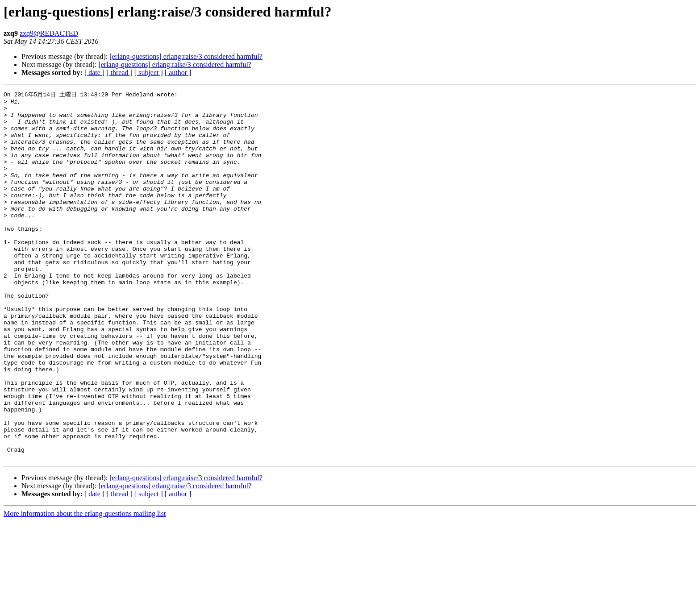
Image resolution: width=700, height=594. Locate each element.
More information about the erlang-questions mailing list (85, 586)
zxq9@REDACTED (49, 33)
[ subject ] (149, 73)
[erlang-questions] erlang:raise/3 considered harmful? (186, 56)
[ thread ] (119, 73)
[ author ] (178, 73)
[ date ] (94, 73)
